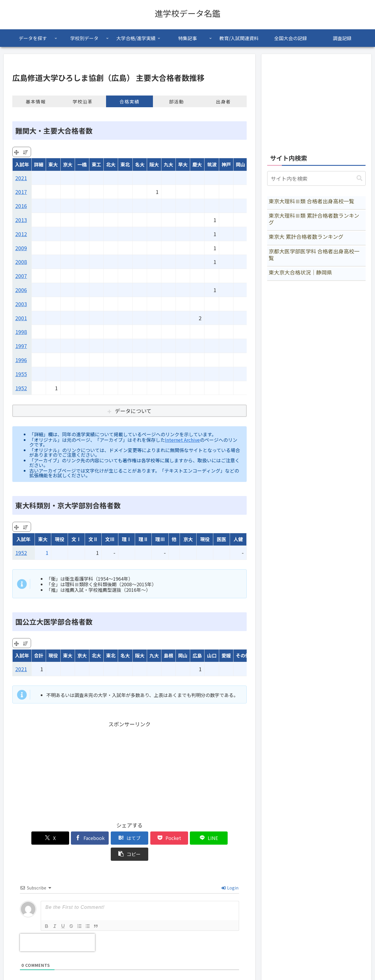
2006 (21, 290)
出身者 (223, 101)
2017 (21, 192)
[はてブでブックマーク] (110, 838)
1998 (21, 332)
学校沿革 (83, 101)
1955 (21, 374)
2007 (21, 276)
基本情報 (36, 101)
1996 (21, 360)
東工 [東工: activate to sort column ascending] (96, 164)
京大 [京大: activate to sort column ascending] (68, 164)
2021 (21, 178)
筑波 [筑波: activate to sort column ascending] (212, 164)
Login (230, 872)
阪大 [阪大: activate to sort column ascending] (154, 164)
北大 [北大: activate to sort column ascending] (111, 164)
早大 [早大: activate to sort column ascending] (183, 164)
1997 (21, 346)
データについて (133, 411)
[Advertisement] (129, 770)
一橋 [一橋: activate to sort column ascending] (82, 164)
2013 (21, 220)
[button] (228, 838)
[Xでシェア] (31, 838)
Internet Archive (182, 440)
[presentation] (57, 926)
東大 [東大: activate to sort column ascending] (53, 164)
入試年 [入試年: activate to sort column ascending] (22, 164)
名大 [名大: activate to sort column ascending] (140, 164)
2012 (21, 234)
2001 (21, 318)
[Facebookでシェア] (70, 838)
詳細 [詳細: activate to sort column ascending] (39, 164)
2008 (21, 262)
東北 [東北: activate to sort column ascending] (125, 164)
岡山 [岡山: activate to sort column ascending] (241, 164)
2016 (21, 206)
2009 (21, 248)
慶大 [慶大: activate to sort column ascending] (197, 164)
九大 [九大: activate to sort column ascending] (168, 164)
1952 (21, 388)
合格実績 (129, 101)
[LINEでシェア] (189, 838)
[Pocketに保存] (149, 838)
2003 (21, 304)
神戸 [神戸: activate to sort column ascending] (226, 164)
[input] (316, 178)
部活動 (177, 101)
